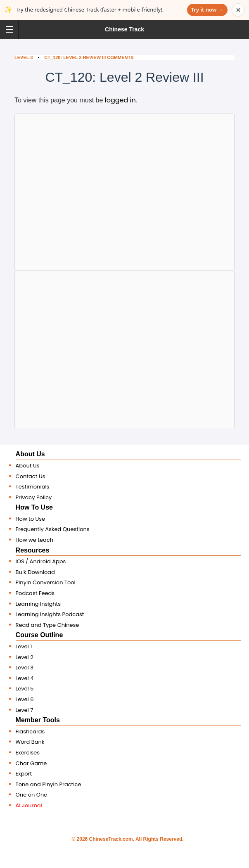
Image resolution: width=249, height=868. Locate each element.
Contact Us (31, 476)
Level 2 (25, 657)
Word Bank (30, 742)
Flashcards (30, 732)
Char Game (31, 763)
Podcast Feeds (35, 593)
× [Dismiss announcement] (238, 10)
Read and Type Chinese (47, 625)
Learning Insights (38, 604)
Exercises (28, 753)
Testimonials (33, 487)
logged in (120, 100)
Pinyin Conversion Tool (46, 582)
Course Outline (39, 635)
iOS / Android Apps (41, 561)
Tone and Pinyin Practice (49, 784)
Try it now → (207, 9)
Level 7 (25, 710)
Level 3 (24, 57)
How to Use (31, 519)
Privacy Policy (34, 497)
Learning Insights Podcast (50, 614)
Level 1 (24, 646)
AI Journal (29, 805)
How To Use (34, 507)
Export (24, 774)
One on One (32, 795)
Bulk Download (35, 572)
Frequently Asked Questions (53, 529)
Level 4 (25, 678)
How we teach (34, 540)
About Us (30, 454)
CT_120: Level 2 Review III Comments (89, 57)
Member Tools (38, 720)
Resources (33, 550)
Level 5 (25, 689)
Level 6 (25, 699)
